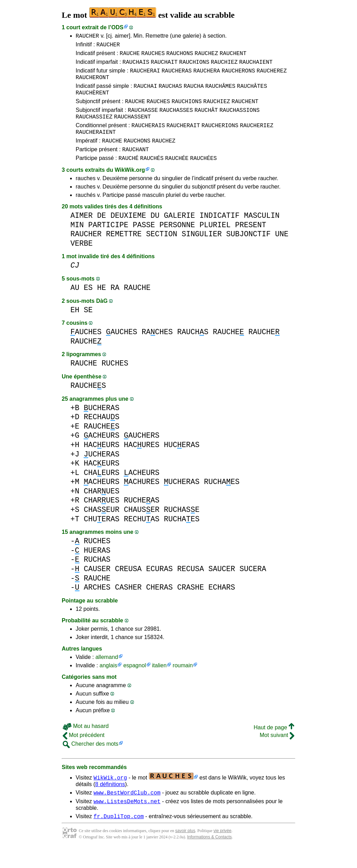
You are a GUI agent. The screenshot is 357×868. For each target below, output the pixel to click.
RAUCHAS (170, 93)
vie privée (222, 851)
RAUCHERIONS (220, 138)
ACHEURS (101, 452)
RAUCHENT (233, 56)
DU (155, 232)
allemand (107, 674)
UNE (282, 251)
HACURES (142, 462)
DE (102, 232)
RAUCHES (153, 56)
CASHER (128, 604)
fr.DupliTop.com (119, 836)
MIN (77, 242)
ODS (117, 27)
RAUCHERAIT (183, 138)
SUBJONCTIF (249, 251)
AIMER (82, 232)
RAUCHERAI (145, 76)
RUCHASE (182, 526)
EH (75, 327)
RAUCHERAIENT (96, 145)
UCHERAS (101, 425)
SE (88, 327)
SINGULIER (202, 251)
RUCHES (115, 380)
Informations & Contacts (210, 857)
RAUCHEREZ (272, 76)
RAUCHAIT (164, 66)
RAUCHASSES (176, 120)
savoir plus (185, 851)
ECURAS (159, 586)
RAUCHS (193, 349)
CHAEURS (101, 489)
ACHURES (142, 498)
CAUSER (97, 586)
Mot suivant (277, 752)
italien (159, 682)
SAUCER (222, 586)
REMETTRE (124, 251)
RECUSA (191, 586)
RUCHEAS (142, 517)
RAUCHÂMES (220, 93)
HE (102, 304)
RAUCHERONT (92, 83)
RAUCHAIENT (256, 66)
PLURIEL (215, 242)
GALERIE (179, 232)
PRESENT (250, 242)
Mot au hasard (86, 743)
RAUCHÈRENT (92, 101)
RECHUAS (142, 536)
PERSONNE (177, 242)
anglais (108, 682)
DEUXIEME (128, 232)
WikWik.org (130, 187)
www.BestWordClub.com (127, 810)
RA (115, 304)
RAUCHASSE (143, 120)
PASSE (144, 242)
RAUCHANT (135, 165)
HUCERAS (182, 462)
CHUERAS (101, 536)
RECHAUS (101, 434)
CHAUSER (142, 526)
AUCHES (86, 349)
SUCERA (253, 586)
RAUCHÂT (206, 120)
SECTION (162, 251)
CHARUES (101, 508)
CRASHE (191, 604)
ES (88, 304)
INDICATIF (219, 232)
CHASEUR (101, 526)
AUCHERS (142, 452)
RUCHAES (222, 498)
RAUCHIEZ (224, 66)
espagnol (135, 682)
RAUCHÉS (152, 175)
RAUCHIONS (194, 66)
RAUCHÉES (203, 175)
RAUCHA (194, 93)
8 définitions (110, 801)
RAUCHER (87, 37)
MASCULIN (262, 232)
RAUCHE (130, 56)
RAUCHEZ (206, 56)
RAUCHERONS (238, 76)
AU (75, 304)
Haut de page (274, 744)
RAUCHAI (145, 93)
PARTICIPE (108, 242)
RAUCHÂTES (252, 93)
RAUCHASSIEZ (94, 128)
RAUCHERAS (176, 76)
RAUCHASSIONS (239, 120)
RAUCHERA (207, 76)
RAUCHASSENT (132, 128)
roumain (183, 682)
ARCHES (97, 604)
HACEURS (101, 462)
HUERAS (97, 567)
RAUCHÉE (177, 175)
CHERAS (159, 604)
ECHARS (222, 604)
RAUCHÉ (129, 175)
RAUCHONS (180, 56)
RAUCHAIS (136, 66)
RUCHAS (97, 576)
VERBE (82, 260)
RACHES (157, 349)
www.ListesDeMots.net (127, 820)
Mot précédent (84, 752)
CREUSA (128, 586)
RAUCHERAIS (148, 138)
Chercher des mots (91, 761)
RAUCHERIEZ (257, 138)
